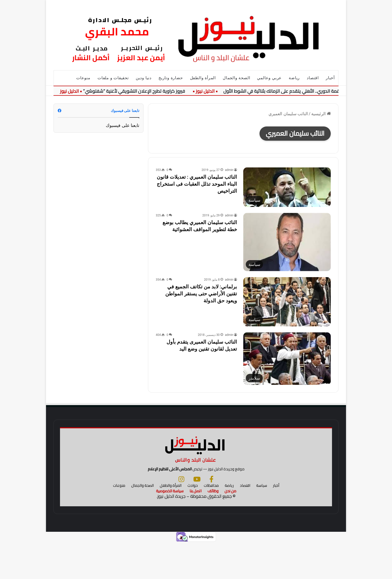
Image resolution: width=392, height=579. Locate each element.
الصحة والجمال (236, 78)
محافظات (211, 522)
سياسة (262, 522)
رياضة (294, 78)
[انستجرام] (181, 515)
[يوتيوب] (197, 515)
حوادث (193, 522)
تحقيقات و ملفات (113, 78)
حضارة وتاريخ (171, 78)
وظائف (213, 527)
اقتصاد (313, 78)
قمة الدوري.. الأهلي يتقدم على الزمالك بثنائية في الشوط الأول (281, 91)
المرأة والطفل (203, 78)
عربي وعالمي (269, 78)
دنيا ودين (144, 78)
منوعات (83, 78)
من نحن (230, 527)
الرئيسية (321, 114)
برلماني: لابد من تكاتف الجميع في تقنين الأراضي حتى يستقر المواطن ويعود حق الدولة (201, 294)
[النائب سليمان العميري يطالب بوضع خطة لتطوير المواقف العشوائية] (287, 242)
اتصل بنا (195, 527)
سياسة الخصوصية (170, 527)
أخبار (330, 78)
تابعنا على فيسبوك (122, 125)
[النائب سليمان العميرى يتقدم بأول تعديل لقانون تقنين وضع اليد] (287, 359)
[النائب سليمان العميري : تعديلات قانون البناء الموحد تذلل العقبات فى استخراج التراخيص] (287, 187)
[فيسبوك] (211, 515)
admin (229, 170)
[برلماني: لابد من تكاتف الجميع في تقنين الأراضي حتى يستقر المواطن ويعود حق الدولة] (287, 302)
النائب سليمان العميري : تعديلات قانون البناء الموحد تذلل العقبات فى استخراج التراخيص (197, 184)
